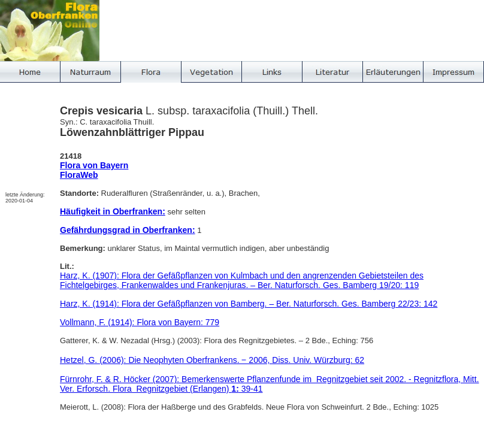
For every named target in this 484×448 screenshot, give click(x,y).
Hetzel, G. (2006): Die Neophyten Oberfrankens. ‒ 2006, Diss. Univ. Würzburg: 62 (212, 360)
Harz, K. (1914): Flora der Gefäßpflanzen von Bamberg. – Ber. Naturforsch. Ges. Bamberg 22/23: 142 (249, 304)
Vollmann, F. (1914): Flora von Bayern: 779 (140, 322)
